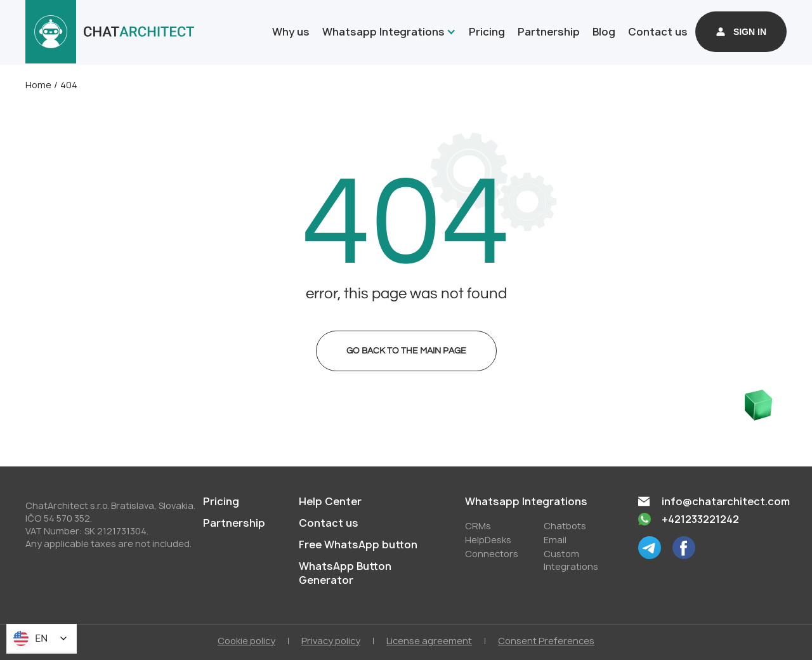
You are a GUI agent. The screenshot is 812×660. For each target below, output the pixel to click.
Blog (604, 32)
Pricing (487, 32)
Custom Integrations (571, 560)
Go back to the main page (406, 351)
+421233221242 (700, 519)
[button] (387, 32)
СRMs (478, 526)
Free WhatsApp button (358, 544)
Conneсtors (492, 554)
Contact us (658, 32)
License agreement (429, 641)
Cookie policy (246, 641)
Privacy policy (331, 641)
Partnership (549, 32)
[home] (110, 32)
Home (38, 85)
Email (555, 540)
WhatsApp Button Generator (345, 573)
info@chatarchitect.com (726, 501)
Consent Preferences (546, 641)
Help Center (330, 501)
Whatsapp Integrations (383, 32)
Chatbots (565, 526)
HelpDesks (488, 540)
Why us (291, 32)
